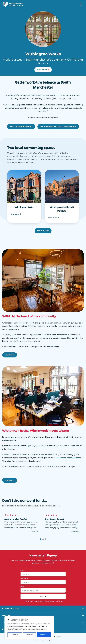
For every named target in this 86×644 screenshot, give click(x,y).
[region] (29, 628)
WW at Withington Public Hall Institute (58, 126)
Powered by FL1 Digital (43, 640)
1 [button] (41, 538)
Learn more (16, 214)
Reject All (29, 635)
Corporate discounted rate (69, 457)
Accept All (44, 635)
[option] (43, 42)
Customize (15, 635)
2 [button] (43, 538)
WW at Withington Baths (21, 126)
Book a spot (43, 230)
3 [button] (45, 538)
